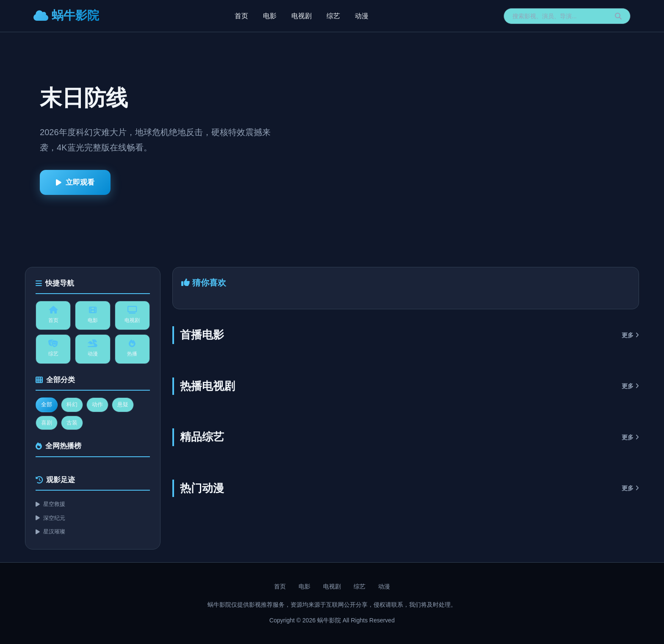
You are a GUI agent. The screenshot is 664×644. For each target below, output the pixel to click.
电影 (270, 16)
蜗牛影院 (66, 15)
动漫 (362, 16)
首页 (241, 16)
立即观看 (75, 182)
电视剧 (302, 16)
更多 (630, 335)
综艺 (333, 16)
